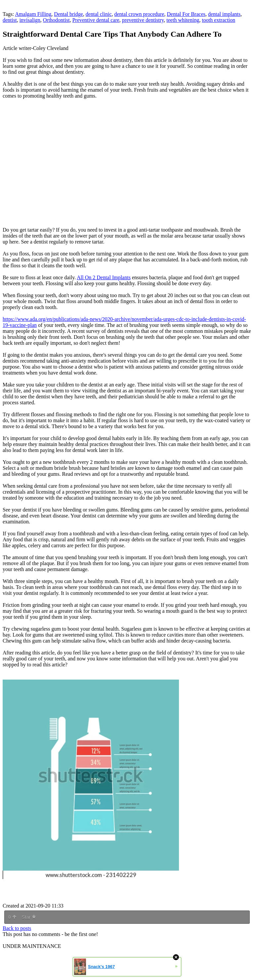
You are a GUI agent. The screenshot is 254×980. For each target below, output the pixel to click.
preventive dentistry (143, 20)
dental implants (224, 14)
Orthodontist (56, 20)
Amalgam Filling (33, 14)
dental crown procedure (139, 14)
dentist (10, 20)
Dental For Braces (186, 14)
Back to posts (17, 928)
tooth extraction (218, 20)
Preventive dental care (96, 20)
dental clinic (99, 14)
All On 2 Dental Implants (104, 277)
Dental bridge (68, 14)
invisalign (30, 20)
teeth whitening (183, 20)
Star (29, 917)
